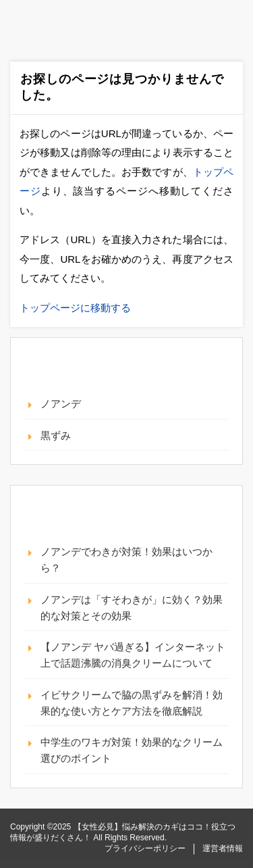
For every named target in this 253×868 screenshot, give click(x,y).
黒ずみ (56, 435)
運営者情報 (223, 848)
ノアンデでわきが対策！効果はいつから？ (126, 560)
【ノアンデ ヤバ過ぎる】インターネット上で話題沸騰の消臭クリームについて (133, 655)
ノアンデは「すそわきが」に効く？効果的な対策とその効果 (132, 608)
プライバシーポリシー (145, 848)
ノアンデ (61, 404)
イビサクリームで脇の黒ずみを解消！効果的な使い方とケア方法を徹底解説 (132, 703)
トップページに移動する (75, 308)
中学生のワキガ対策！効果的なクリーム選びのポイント (132, 750)
